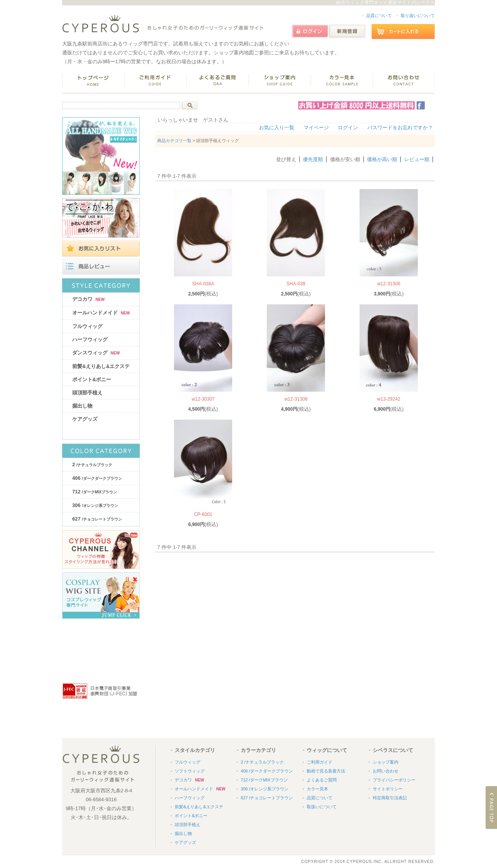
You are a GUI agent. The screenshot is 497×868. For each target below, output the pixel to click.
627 (97, 519)
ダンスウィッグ (96, 353)
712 (95, 492)
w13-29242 (388, 399)
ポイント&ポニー (92, 379)
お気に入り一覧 (277, 128)
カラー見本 (317, 789)
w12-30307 (203, 399)
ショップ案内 (386, 762)
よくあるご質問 (322, 780)
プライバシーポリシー (394, 780)
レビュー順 (417, 159)
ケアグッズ (85, 419)
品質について (379, 16)
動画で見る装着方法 (326, 771)
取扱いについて (322, 807)
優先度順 (313, 159)
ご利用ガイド (320, 762)
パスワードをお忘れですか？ (400, 128)
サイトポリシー (388, 789)
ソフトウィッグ (190, 771)
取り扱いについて (418, 16)
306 (95, 505)
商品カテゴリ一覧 (174, 141)
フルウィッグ (87, 326)
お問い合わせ (386, 771)
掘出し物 (82, 406)
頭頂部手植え (87, 393)
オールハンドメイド (101, 313)
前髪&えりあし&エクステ (101, 366)
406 (97, 478)
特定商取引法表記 (390, 798)
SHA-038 (296, 284)
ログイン (348, 128)
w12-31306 (388, 284)
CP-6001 (203, 514)
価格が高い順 (382, 159)
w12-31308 (296, 399)
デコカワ (88, 299)
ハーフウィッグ (90, 339)
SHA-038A (203, 284)
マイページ (316, 128)
